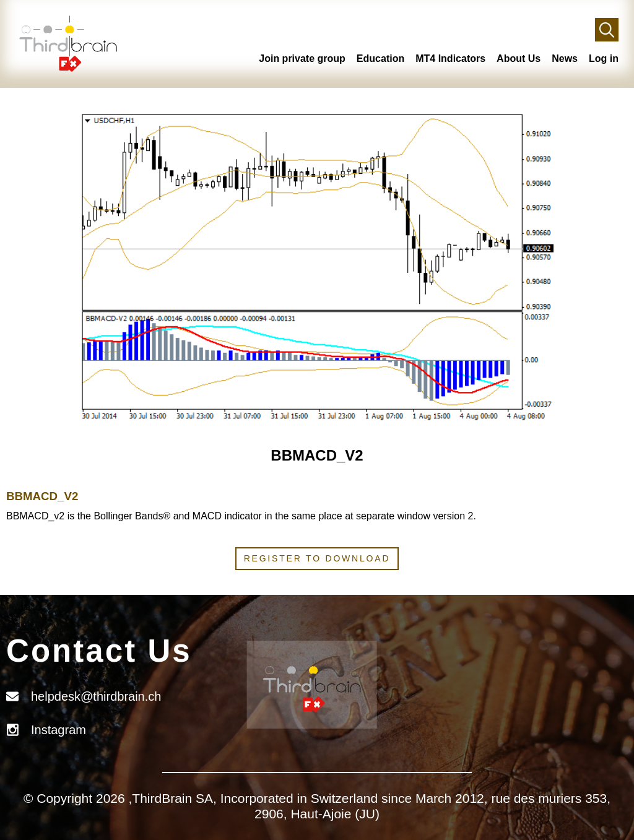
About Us (519, 58)
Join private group (302, 58)
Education (380, 58)
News (565, 58)
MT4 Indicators (450, 58)
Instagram (59, 730)
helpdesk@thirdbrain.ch (96, 696)
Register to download (317, 558)
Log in (604, 58)
